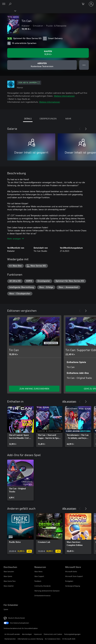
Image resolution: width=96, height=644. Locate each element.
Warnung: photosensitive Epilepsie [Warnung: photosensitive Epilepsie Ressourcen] (47, 591)
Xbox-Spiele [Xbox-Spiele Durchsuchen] (8, 576)
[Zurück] (80, 129)
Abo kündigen (27, 634)
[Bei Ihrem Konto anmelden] (91, 4)
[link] (20, 427)
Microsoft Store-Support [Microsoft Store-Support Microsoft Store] (74, 576)
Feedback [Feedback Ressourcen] (38, 581)
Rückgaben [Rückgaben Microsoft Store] (69, 581)
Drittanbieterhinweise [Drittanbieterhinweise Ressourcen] (42, 596)
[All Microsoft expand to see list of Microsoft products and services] (4, 4)
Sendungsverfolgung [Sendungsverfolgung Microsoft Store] (73, 586)
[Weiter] (86, 129)
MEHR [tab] (68, 119)
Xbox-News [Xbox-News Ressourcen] (38, 571)
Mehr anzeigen (16, 239)
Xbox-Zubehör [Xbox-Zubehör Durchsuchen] (9, 586)
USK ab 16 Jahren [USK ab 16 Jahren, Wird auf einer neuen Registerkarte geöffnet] (29, 83)
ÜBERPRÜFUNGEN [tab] (48, 119)
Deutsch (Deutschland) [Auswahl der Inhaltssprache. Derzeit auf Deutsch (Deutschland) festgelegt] (16, 618)
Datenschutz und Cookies (53, 634)
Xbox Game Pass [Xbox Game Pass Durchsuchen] (10, 581)
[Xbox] (8, 11)
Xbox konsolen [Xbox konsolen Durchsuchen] (9, 571)
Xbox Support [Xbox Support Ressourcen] (39, 576)
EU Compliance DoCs (53, 639)
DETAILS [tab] (28, 119)
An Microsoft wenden (12, 634)
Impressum (38, 634)
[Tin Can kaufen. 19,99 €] (48, 53)
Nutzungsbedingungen (72, 634)
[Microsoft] (48, 2)
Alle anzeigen (69, 401)
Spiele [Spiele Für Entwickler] (6, 609)
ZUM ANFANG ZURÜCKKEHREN (34, 389)
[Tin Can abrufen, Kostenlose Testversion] (42, 65)
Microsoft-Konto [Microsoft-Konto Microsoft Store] (71, 571)
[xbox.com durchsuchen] (11, 4)
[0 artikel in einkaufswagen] (84, 4)
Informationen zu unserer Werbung (30, 639)
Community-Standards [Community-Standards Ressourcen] (43, 586)
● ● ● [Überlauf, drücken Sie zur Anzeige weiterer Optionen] (84, 65)
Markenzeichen (10, 639)
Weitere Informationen (64, 96)
